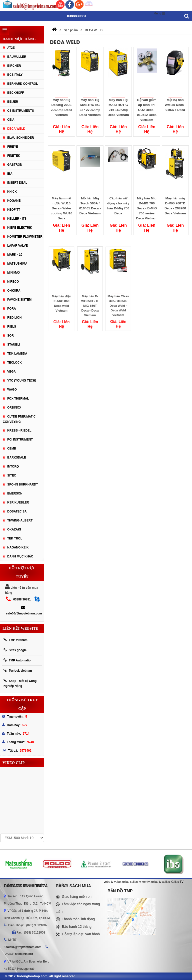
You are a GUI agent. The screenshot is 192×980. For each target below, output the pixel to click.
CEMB (12, 449)
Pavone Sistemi (20, 300)
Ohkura (14, 291)
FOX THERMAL (18, 399)
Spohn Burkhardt (23, 485)
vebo (117, 882)
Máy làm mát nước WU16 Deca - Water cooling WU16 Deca (61, 208)
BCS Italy (15, 75)
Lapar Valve (17, 246)
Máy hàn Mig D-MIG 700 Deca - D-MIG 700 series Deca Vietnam (147, 208)
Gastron (15, 165)
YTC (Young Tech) (22, 381)
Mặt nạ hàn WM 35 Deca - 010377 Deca (175, 105)
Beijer (13, 102)
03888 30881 (22, 599)
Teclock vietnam (18, 671)
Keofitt (14, 210)
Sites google (15, 650)
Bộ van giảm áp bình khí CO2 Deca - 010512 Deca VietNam (147, 110)
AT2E (11, 48)
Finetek (14, 156)
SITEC (12, 476)
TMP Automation (18, 660)
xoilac (125, 882)
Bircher (14, 66)
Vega (11, 372)
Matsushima (17, 264)
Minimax (14, 273)
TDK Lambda (17, 354)
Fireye (13, 147)
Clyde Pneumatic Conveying (19, 419)
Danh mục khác (20, 556)
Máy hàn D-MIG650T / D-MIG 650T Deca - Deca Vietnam (90, 296)
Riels (12, 327)
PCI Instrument (20, 440)
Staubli (14, 345)
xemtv (146, 882)
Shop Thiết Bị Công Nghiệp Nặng (20, 683)
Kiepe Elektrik (20, 228)
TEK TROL (15, 538)
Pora (12, 309)
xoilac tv (135, 882)
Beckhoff (16, 93)
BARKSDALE (17, 458)
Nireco (13, 282)
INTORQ (13, 467)
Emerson (15, 493)
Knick (12, 192)
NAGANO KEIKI (18, 547)
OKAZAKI (14, 529)
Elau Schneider (21, 138)
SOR (10, 336)
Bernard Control (23, 84)
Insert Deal (17, 183)
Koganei (14, 201)
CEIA (11, 120)
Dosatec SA (17, 511)
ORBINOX (14, 408)
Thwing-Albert (20, 520)
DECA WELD (16, 129)
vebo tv (109, 882)
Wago (12, 390)
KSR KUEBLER (18, 502)
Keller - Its (17, 219)
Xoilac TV (177, 882)
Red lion (14, 318)
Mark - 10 (15, 255)
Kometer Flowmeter (25, 237)
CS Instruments (21, 111)
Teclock (14, 363)
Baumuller (17, 57)
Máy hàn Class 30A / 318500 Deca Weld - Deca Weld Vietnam (118, 296)
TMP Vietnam (15, 640)
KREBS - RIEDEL (19, 431)
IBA (10, 174)
